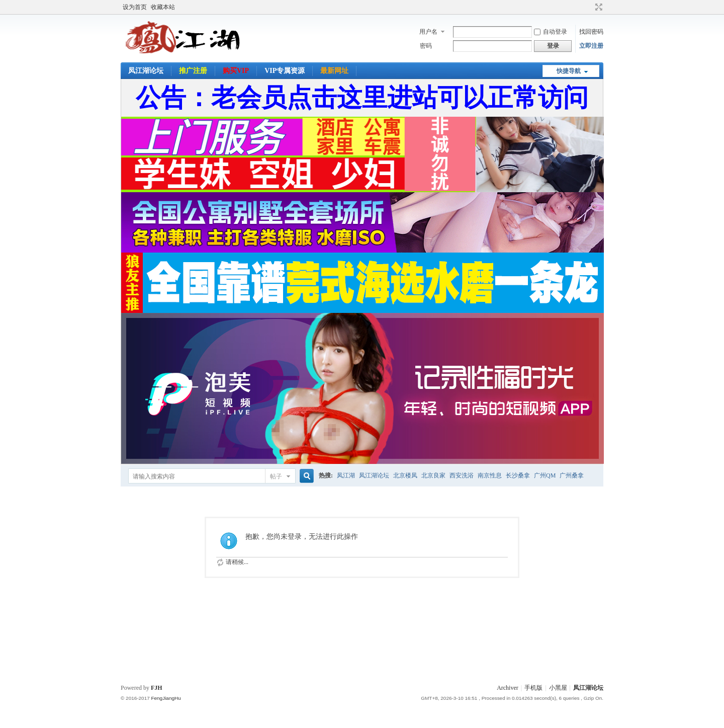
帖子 (276, 476)
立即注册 (591, 46)
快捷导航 (569, 71)
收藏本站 (163, 7)
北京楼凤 (405, 475)
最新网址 (334, 71)
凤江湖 (346, 475)
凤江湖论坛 (146, 71)
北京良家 (433, 475)
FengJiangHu (166, 698)
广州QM (545, 475)
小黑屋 (558, 688)
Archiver (508, 688)
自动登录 (551, 32)
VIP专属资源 (285, 71)
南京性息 (490, 475)
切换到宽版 (598, 7)
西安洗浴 (462, 475)
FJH (157, 688)
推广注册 (193, 71)
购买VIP (236, 71)
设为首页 (135, 7)
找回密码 (591, 32)
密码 (426, 46)
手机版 (533, 688)
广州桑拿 (572, 475)
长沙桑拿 (518, 475)
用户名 (428, 32)
